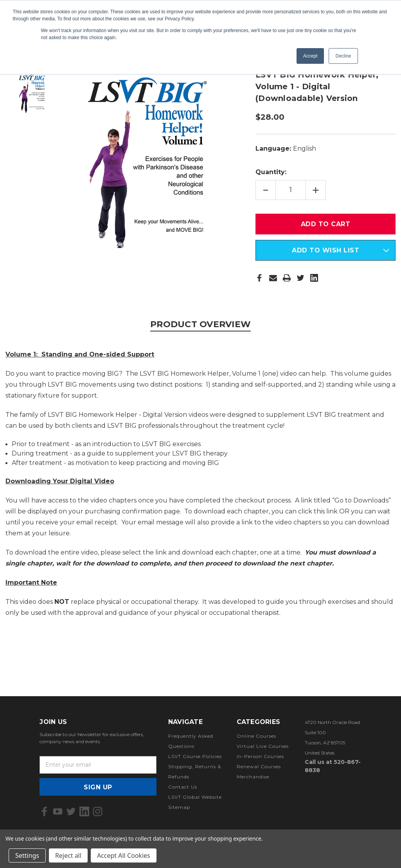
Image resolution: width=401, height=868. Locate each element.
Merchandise (253, 777)
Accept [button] (310, 56)
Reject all (68, 855)
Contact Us (183, 787)
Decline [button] (343, 56)
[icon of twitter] (71, 811)
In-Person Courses (260, 756)
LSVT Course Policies (195, 756)
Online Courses (256, 736)
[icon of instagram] (98, 811)
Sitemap (179, 807)
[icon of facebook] (44, 811)
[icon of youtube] (58, 811)
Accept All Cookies (124, 855)
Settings (27, 855)
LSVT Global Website (195, 797)
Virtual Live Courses (263, 746)
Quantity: (271, 172)
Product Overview (200, 324)
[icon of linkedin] (84, 811)
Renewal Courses (259, 766)
